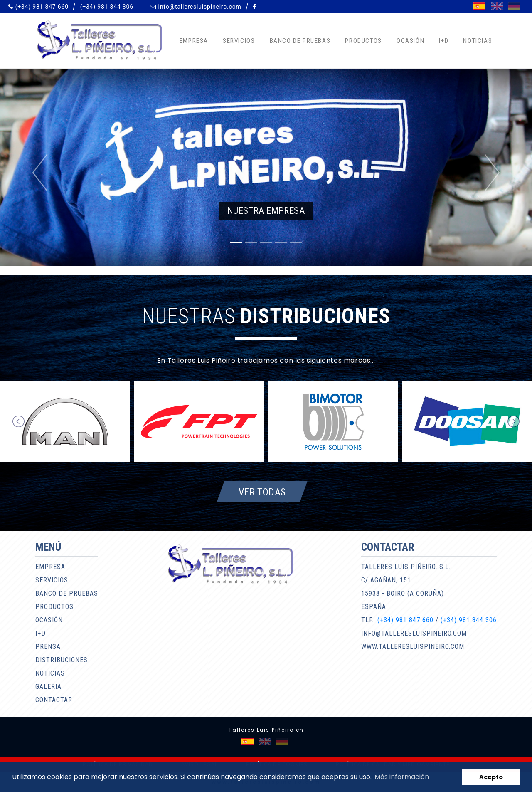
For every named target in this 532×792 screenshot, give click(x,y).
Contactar (54, 700)
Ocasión (410, 41)
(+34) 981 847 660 (42, 7)
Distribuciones (62, 660)
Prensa (48, 647)
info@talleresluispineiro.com (199, 7)
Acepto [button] (491, 777)
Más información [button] (402, 777)
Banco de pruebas (300, 41)
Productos (363, 41)
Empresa (194, 41)
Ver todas (262, 492)
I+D (444, 41)
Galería (48, 687)
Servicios (239, 41)
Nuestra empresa (266, 211)
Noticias (478, 41)
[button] (40, 173)
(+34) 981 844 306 (107, 7)
